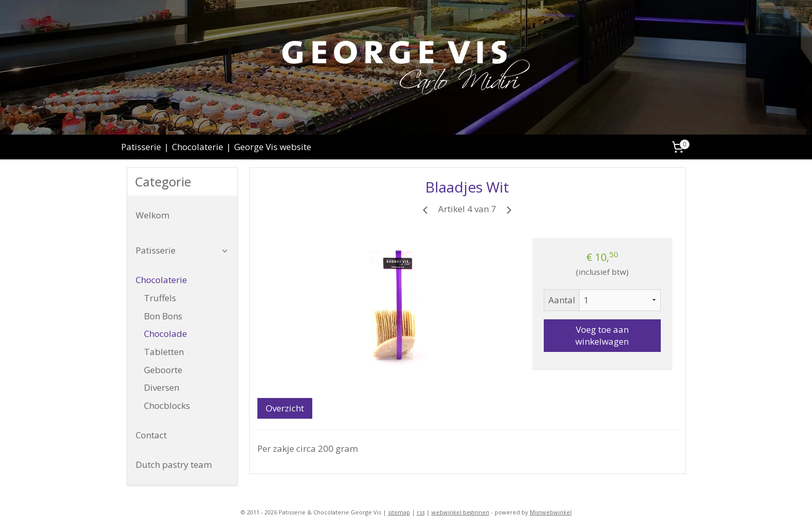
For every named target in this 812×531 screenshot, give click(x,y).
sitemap (399, 512)
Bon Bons (163, 316)
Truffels (160, 298)
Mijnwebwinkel (551, 512)
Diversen (162, 387)
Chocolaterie (198, 147)
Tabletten (164, 352)
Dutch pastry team (174, 464)
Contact (151, 435)
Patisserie (141, 147)
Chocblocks (167, 405)
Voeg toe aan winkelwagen (602, 335)
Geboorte (163, 370)
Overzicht (284, 408)
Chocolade (165, 334)
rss (421, 512)
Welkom (153, 215)
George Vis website (273, 147)
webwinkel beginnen (460, 512)
